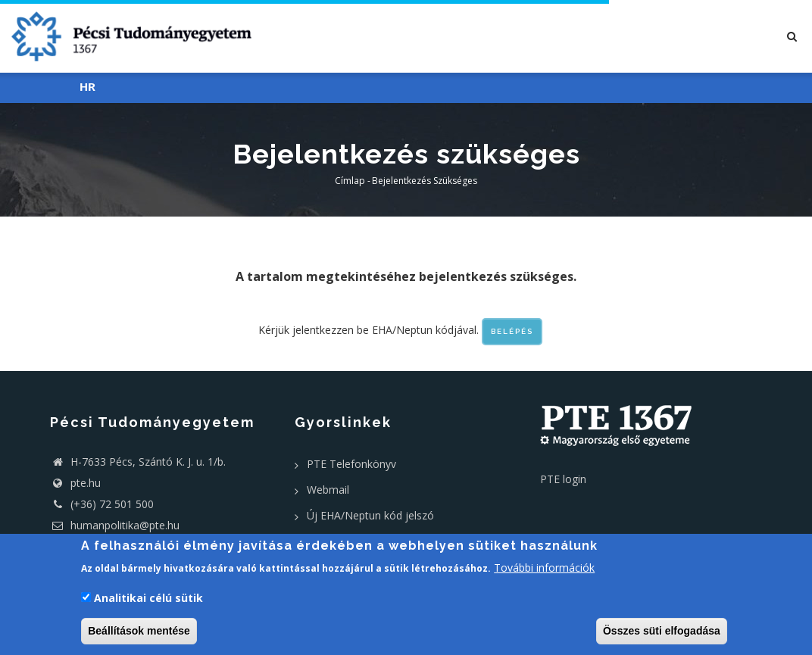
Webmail (328, 490)
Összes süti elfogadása (662, 631)
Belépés (512, 331)
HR (87, 87)
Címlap (350, 181)
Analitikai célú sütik (148, 598)
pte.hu (86, 483)
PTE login (563, 479)
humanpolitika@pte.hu (115, 525)
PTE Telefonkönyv (351, 464)
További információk (544, 568)
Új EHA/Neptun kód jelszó (370, 515)
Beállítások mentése (139, 631)
